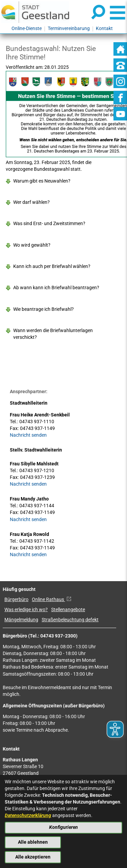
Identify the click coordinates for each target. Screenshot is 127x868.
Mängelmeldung (21, 620)
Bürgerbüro (16, 600)
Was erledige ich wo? (26, 610)
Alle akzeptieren (33, 857)
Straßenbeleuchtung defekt (70, 620)
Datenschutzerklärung (28, 816)
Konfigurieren (63, 827)
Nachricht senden (28, 435)
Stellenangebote (68, 610)
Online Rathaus (52, 600)
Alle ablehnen (33, 842)
